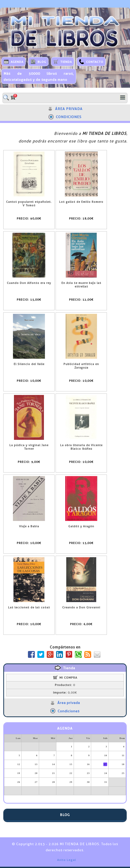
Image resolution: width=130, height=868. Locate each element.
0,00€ (65, 693)
